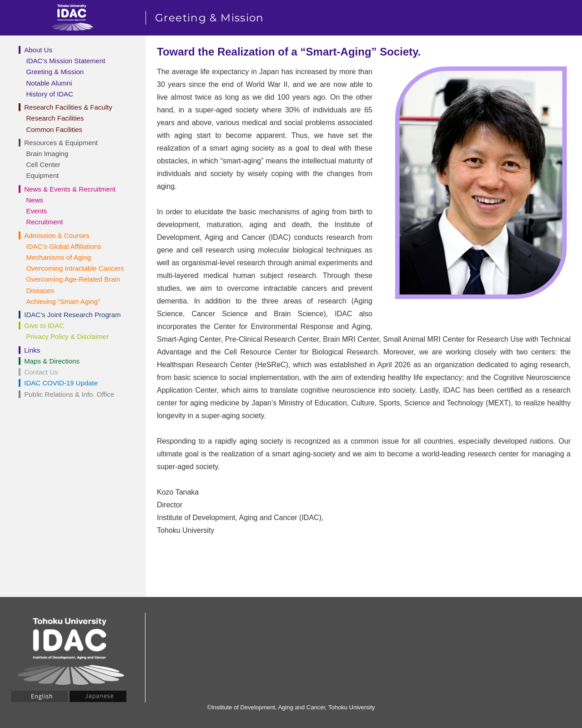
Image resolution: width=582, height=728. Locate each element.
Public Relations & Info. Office (69, 394)
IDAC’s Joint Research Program (72, 315)
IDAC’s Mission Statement (66, 61)
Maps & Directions (52, 361)
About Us (38, 50)
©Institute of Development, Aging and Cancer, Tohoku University (291, 707)
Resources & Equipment (61, 143)
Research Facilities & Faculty (68, 107)
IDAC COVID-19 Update (61, 383)
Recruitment (45, 222)
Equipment (43, 175)
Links (32, 350)
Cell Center (43, 164)
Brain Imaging (48, 154)
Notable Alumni (49, 83)
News (35, 200)
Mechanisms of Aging (59, 257)
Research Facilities (55, 118)
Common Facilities (54, 129)
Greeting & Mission (55, 72)
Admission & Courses (57, 235)
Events (37, 211)
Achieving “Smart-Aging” (63, 301)
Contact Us (41, 372)
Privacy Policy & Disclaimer (68, 336)
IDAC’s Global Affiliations (64, 246)
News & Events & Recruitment (70, 189)
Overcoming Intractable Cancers (75, 268)
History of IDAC (50, 94)
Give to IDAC (44, 326)
